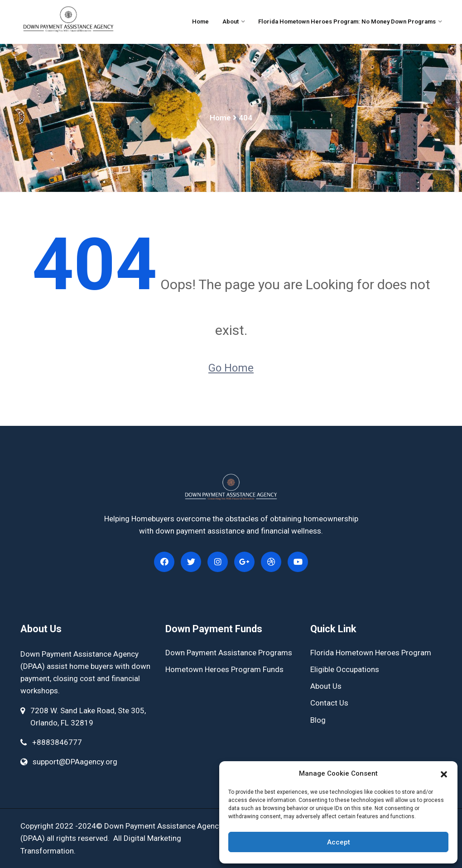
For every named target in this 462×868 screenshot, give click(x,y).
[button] (444, 773)
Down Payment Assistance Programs (229, 653)
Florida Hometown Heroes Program (371, 653)
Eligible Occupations (345, 669)
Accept (339, 842)
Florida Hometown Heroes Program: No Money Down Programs (347, 21)
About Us (326, 686)
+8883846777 (57, 742)
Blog (318, 720)
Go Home (231, 368)
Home (200, 21)
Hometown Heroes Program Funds (224, 669)
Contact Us (329, 703)
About (231, 21)
